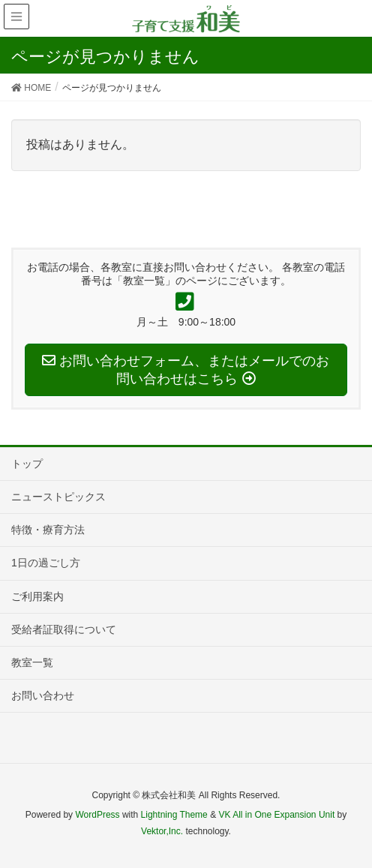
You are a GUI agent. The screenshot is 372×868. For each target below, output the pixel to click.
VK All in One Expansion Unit (276, 815)
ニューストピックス (58, 497)
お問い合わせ (43, 695)
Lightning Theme (174, 815)
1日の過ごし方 (46, 563)
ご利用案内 (37, 596)
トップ (27, 464)
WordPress (97, 815)
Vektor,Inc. (162, 831)
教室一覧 (32, 662)
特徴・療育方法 (48, 530)
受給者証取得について (64, 629)
